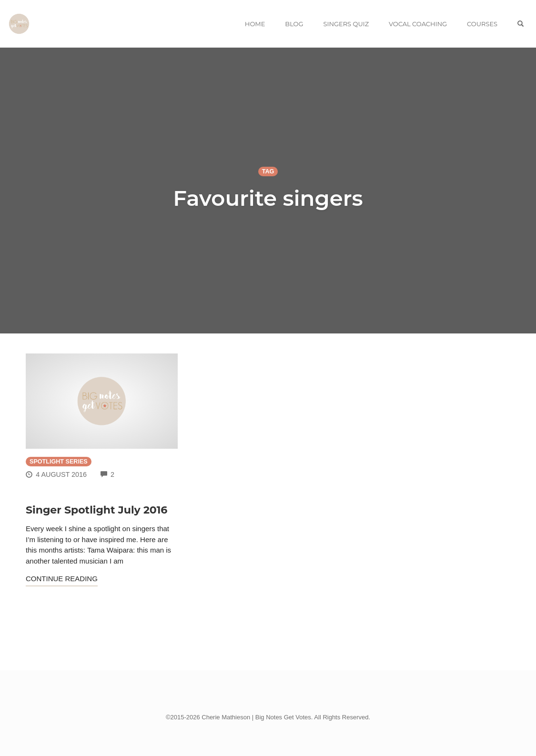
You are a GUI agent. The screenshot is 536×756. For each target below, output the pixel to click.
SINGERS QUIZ (346, 24)
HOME (255, 24)
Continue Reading (62, 579)
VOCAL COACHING (418, 24)
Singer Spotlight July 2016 (96, 510)
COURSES (482, 24)
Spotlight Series (59, 462)
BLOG (294, 24)
